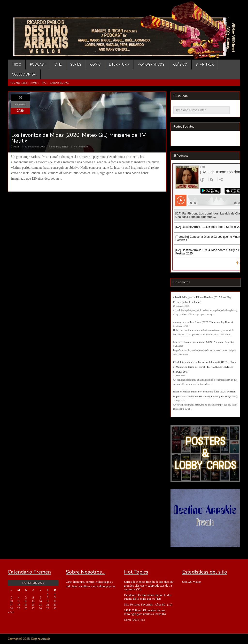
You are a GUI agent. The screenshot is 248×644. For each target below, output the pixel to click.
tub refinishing (181, 297)
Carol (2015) (132, 620)
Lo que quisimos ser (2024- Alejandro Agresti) (209, 342)
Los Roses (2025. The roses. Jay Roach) (211, 322)
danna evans (180, 322)
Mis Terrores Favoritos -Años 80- (145, 604)
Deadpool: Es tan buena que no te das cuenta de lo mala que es (148, 597)
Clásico (180, 65)
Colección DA (24, 74)
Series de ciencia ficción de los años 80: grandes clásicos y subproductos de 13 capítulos (149, 585)
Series (76, 65)
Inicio (17, 65)
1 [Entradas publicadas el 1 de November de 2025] (48, 593)
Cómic (95, 65)
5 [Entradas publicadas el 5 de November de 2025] (26, 597)
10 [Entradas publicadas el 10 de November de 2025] (11, 601)
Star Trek (205, 65)
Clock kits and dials (184, 362)
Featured (55, 146)
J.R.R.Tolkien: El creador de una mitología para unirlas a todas (145, 612)
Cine (58, 65)
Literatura (119, 65)
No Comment (81, 146)
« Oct (11, 612)
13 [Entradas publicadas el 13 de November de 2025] (33, 601)
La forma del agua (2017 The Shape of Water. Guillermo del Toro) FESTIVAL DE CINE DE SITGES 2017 (205, 367)
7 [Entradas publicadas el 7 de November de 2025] (40, 597)
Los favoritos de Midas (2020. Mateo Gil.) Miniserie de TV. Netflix (79, 138)
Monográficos (151, 65)
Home (34, 83)
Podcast (38, 65)
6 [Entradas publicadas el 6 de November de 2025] (33, 597)
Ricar (16, 146)
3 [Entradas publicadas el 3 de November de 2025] (11, 597)
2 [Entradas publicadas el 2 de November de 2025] (55, 593)
